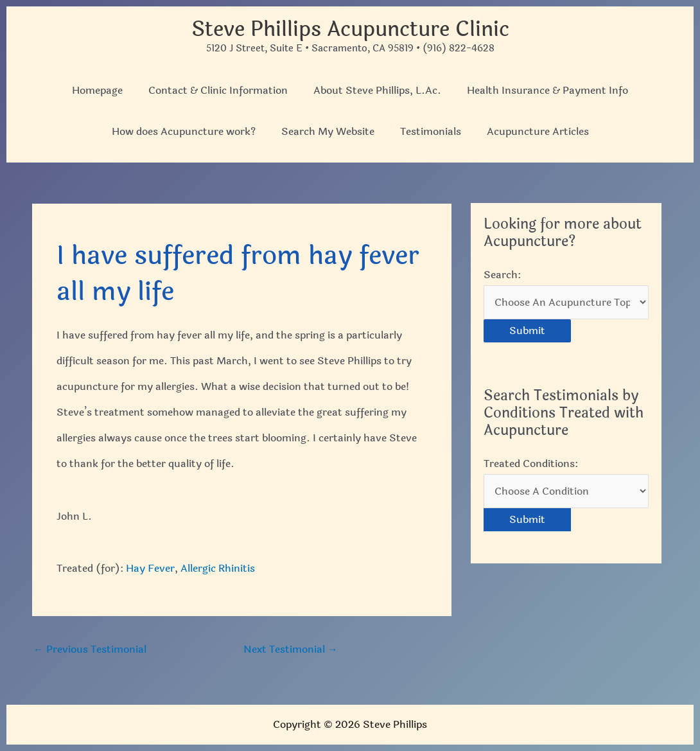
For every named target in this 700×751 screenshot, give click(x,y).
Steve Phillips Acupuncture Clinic (350, 29)
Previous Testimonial (90, 649)
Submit (527, 331)
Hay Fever (150, 568)
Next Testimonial (291, 649)
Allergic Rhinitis (218, 568)
